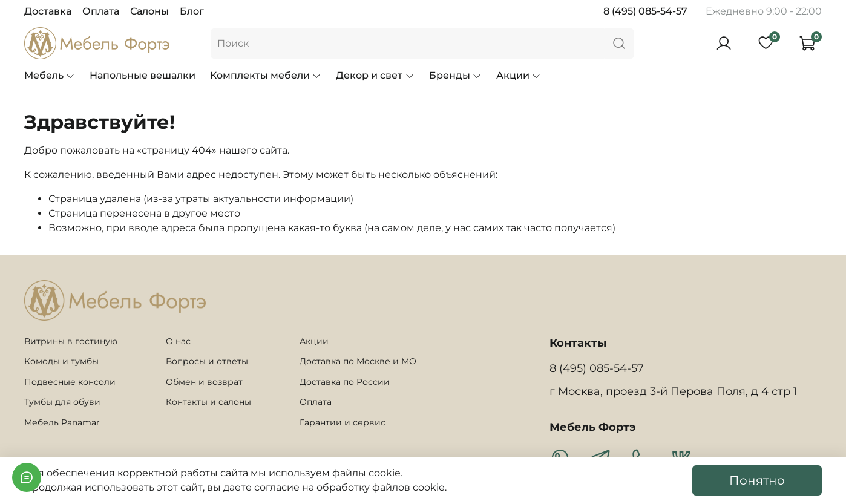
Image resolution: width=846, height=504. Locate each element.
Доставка (48, 11)
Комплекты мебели (266, 75)
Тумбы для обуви (62, 402)
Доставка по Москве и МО (358, 361)
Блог (192, 11)
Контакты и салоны (208, 402)
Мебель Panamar (62, 422)
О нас (178, 341)
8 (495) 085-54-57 (645, 11)
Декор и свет (375, 75)
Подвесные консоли (70, 382)
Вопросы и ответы (207, 361)
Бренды (455, 75)
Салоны (149, 11)
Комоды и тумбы (61, 361)
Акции (519, 75)
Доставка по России (345, 382)
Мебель (50, 75)
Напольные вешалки (143, 75)
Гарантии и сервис (343, 422)
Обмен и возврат (204, 382)
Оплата (101, 11)
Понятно (757, 480)
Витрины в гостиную (71, 341)
